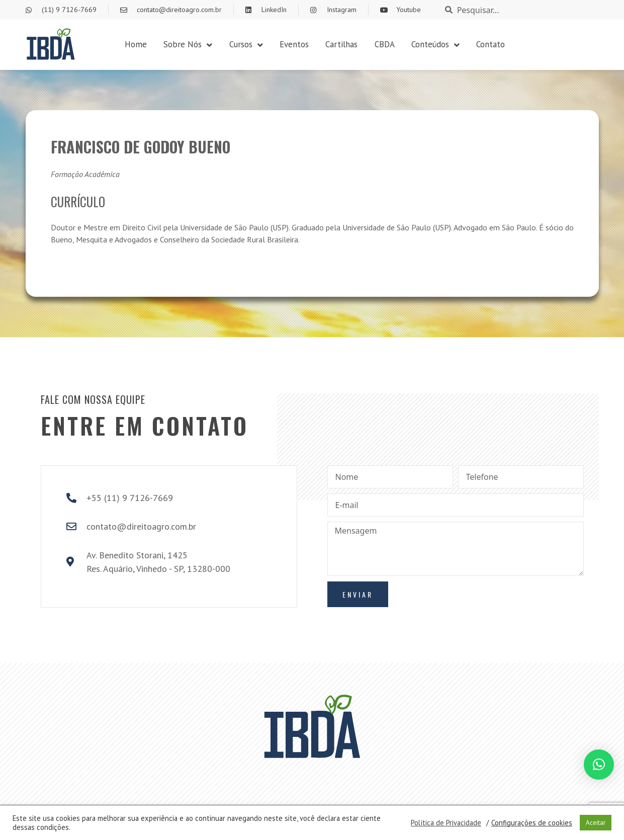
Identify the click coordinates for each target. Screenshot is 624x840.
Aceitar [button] (596, 823)
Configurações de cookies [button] (532, 823)
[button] (599, 765)
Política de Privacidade (446, 823)
